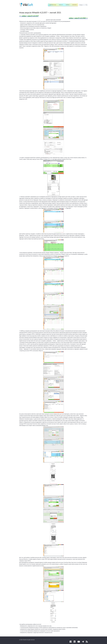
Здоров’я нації (53, 5)
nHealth (61, 5)
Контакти (74, 5)
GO (86, 5)
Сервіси (68, 5)
